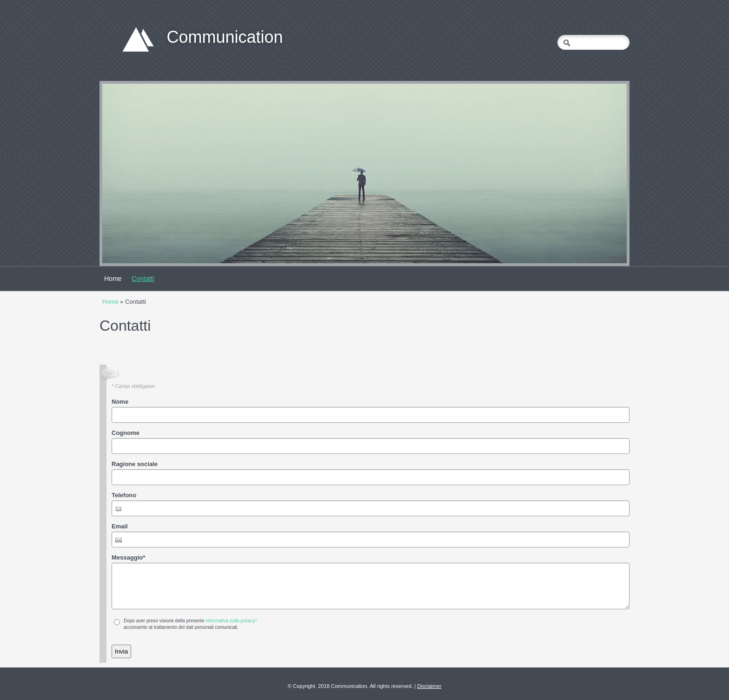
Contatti (143, 279)
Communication (225, 37)
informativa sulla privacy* (231, 621)
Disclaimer (429, 686)
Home (113, 279)
